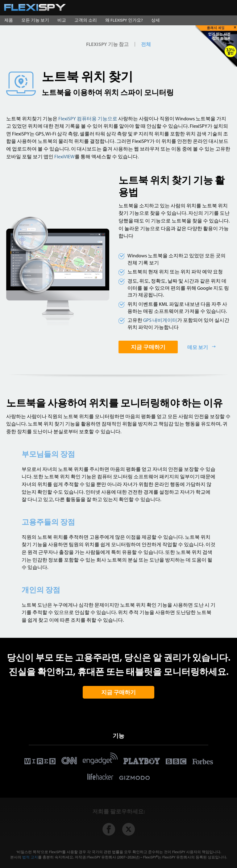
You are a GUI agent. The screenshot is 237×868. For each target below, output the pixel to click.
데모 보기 (198, 347)
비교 (62, 20)
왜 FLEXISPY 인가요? (124, 20)
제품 (9, 20)
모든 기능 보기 (35, 20)
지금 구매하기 (148, 347)
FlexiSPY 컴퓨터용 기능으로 (88, 118)
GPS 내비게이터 (160, 320)
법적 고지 (30, 857)
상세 (156, 20)
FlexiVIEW (64, 156)
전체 (146, 44)
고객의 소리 (86, 20)
